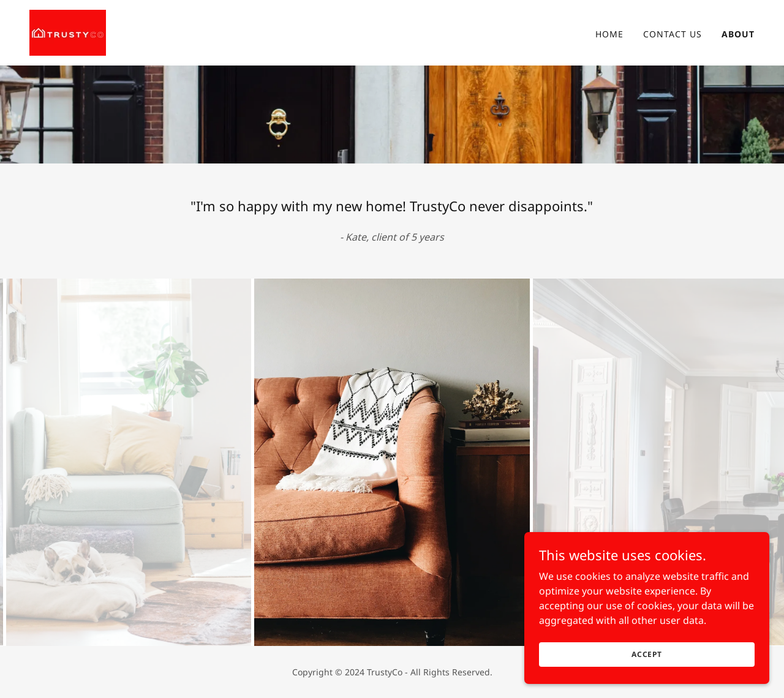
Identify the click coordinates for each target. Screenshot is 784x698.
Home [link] (609, 34)
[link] (68, 32)
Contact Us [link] (673, 34)
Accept (647, 654)
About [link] (738, 34)
